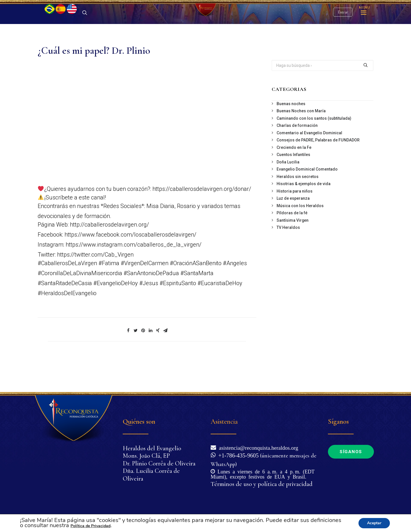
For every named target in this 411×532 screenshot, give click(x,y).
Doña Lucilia (288, 192)
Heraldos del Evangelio (152, 448)
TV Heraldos (288, 257)
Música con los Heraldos (300, 236)
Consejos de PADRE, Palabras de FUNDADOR (318, 170)
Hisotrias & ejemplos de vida (304, 214)
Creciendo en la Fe (294, 177)
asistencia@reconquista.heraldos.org (257, 447)
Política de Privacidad (90, 526)
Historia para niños (295, 221)
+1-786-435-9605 (237, 455)
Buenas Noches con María (301, 141)
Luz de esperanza (293, 228)
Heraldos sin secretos (298, 207)
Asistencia (224, 422)
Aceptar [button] (374, 523)
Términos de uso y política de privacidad (262, 484)
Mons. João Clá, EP (146, 456)
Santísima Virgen (293, 250)
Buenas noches (291, 134)
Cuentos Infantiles (293, 185)
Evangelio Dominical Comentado (307, 199)
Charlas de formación (297, 155)
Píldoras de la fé (292, 243)
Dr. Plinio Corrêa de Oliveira (159, 463)
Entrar (343, 27)
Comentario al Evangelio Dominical (309, 163)
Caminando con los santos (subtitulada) (314, 148)
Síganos (351, 452)
